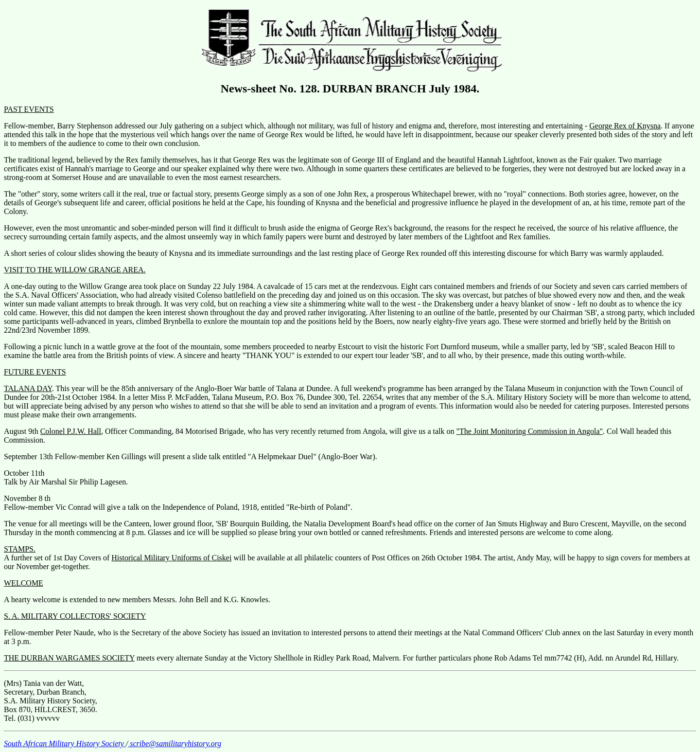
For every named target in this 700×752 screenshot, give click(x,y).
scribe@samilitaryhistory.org (175, 743)
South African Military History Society (65, 743)
